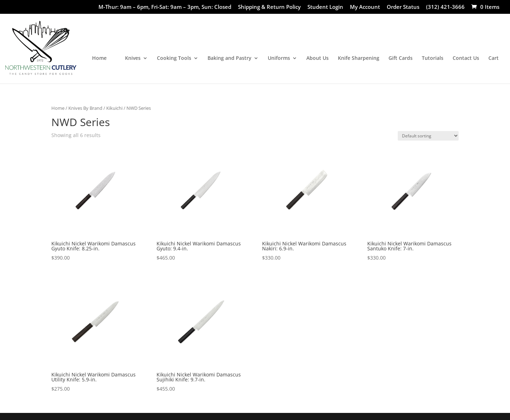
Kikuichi (114, 108)
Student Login (325, 7)
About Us (318, 58)
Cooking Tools (174, 58)
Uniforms (279, 58)
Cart (494, 58)
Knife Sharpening (359, 58)
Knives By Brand (85, 108)
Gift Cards (401, 58)
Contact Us (466, 58)
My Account (365, 7)
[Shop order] (428, 136)
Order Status (403, 7)
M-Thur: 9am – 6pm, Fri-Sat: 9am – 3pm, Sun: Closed (165, 7)
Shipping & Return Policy (269, 7)
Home (99, 58)
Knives (133, 58)
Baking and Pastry (229, 58)
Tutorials (433, 58)
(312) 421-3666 (445, 7)
